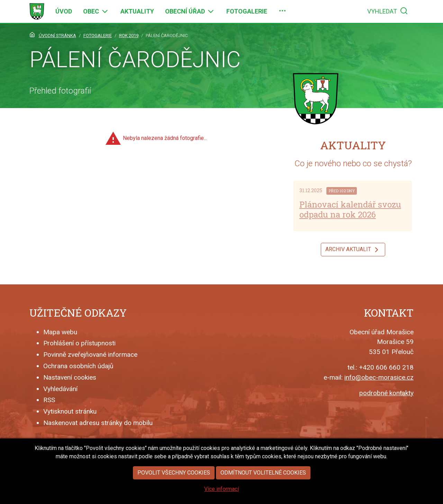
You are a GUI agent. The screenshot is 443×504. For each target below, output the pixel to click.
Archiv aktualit (353, 250)
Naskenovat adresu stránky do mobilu (98, 423)
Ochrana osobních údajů (78, 366)
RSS (49, 400)
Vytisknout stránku (70, 411)
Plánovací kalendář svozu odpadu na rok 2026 (350, 209)
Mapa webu (60, 332)
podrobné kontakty (386, 393)
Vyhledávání (60, 389)
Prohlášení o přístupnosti (79, 343)
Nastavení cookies (70, 377)
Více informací (221, 500)
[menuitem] (64, 11)
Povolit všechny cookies (174, 483)
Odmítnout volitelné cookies (263, 483)
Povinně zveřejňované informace (90, 355)
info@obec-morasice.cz (379, 377)
